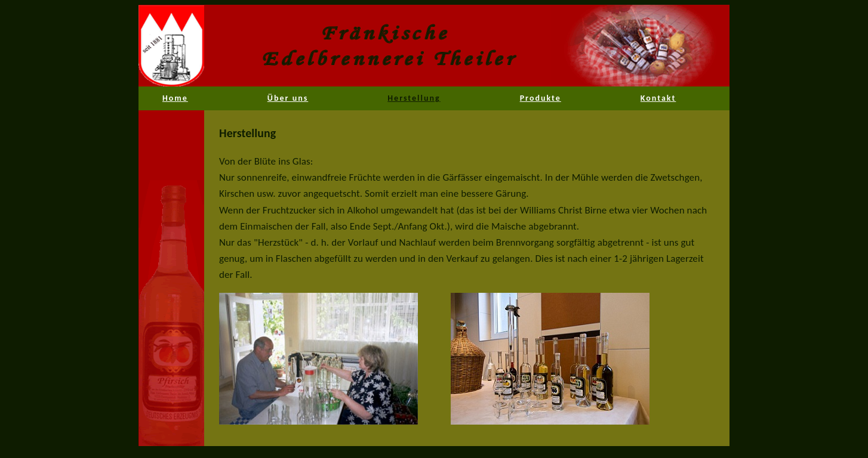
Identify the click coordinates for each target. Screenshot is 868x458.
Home (175, 98)
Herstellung (414, 98)
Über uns (288, 98)
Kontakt (658, 98)
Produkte (541, 98)
